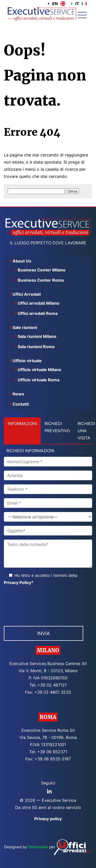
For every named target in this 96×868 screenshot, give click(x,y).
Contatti (21, 404)
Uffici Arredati (27, 294)
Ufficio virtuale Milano (39, 370)
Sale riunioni (25, 327)
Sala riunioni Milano (37, 336)
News (18, 394)
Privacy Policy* (19, 583)
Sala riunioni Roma (36, 347)
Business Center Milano (42, 270)
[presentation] (43, 604)
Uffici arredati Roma (38, 313)
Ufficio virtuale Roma (39, 380)
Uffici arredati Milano (39, 303)
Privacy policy (48, 819)
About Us (22, 261)
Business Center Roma (41, 280)
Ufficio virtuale (27, 361)
